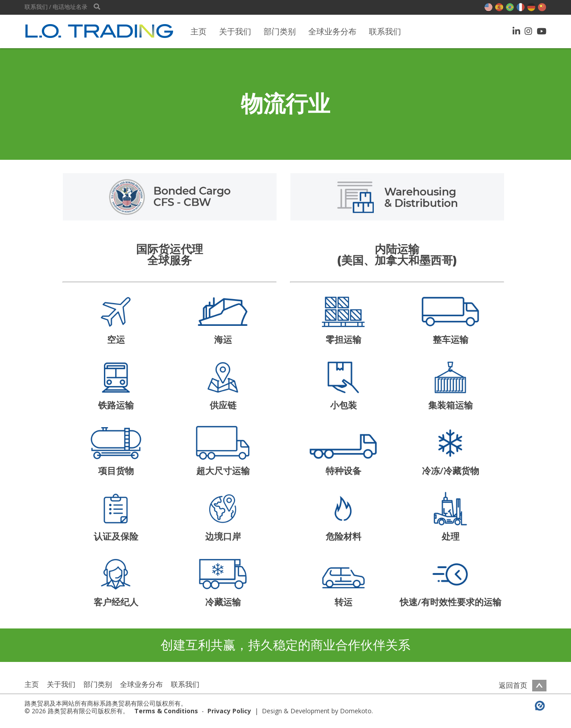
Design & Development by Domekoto (317, 711)
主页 (199, 31)
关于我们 (235, 31)
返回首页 (523, 685)
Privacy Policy (229, 711)
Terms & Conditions (166, 711)
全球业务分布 (332, 31)
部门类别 (280, 31)
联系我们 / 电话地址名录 (56, 7)
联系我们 (385, 31)
